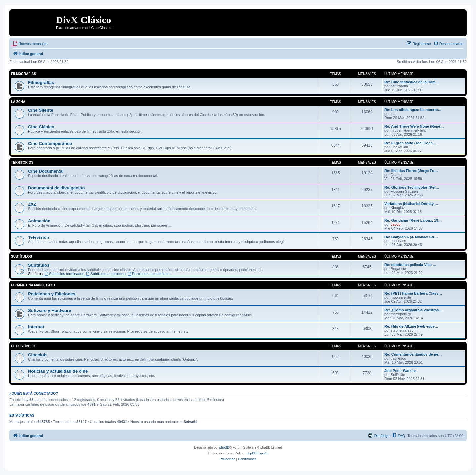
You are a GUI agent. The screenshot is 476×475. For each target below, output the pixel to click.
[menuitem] (30, 44)
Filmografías (23, 74)
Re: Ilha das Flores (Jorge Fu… (411, 171)
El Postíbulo (23, 346)
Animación (39, 221)
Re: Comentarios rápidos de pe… (413, 354)
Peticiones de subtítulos (149, 274)
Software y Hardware (50, 310)
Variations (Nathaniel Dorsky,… (411, 204)
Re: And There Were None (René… (414, 126)
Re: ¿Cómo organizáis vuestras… (413, 310)
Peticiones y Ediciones (52, 294)
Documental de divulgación (56, 188)
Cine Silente (40, 110)
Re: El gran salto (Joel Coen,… (411, 143)
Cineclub (37, 355)
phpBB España (257, 453)
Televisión (39, 237)
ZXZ (32, 204)
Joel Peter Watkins (400, 371)
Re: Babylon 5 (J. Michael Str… (411, 237)
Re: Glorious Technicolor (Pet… (412, 187)
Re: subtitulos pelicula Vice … (410, 265)
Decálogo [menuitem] (382, 436)
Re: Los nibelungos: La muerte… (413, 110)
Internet (36, 327)
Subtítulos (21, 257)
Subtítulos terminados (64, 274)
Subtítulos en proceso (106, 274)
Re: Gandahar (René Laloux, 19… (413, 220)
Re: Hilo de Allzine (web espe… (411, 326)
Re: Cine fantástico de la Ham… (412, 82)
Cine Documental (46, 171)
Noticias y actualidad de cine (58, 371)
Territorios (22, 163)
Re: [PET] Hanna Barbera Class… (413, 293)
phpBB (224, 447)
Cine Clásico (41, 127)
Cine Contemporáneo (50, 143)
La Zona (18, 102)
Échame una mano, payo (33, 285)
